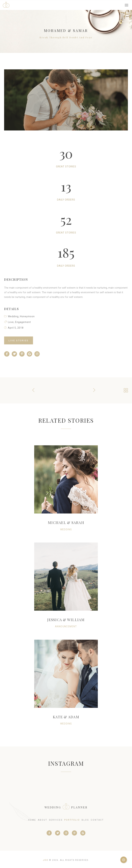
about (43, 820)
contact (97, 820)
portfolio (72, 820)
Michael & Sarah (66, 522)
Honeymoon (27, 316)
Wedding (13, 316)
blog (85, 820)
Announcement (66, 626)
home (32, 820)
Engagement (23, 322)
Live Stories (19, 340)
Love (11, 322)
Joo (46, 860)
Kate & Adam (66, 717)
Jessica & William (66, 620)
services (56, 820)
